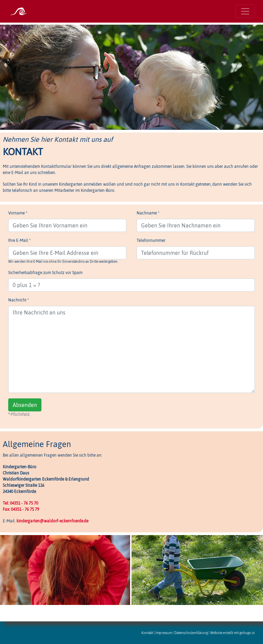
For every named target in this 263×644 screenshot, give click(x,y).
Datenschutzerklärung (191, 633)
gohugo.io (247, 633)
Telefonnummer (151, 240)
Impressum (164, 633)
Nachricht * (18, 300)
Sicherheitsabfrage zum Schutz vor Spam (45, 273)
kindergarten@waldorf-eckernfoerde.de (52, 521)
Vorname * (18, 213)
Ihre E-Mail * (19, 240)
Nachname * (148, 213)
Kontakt (147, 633)
